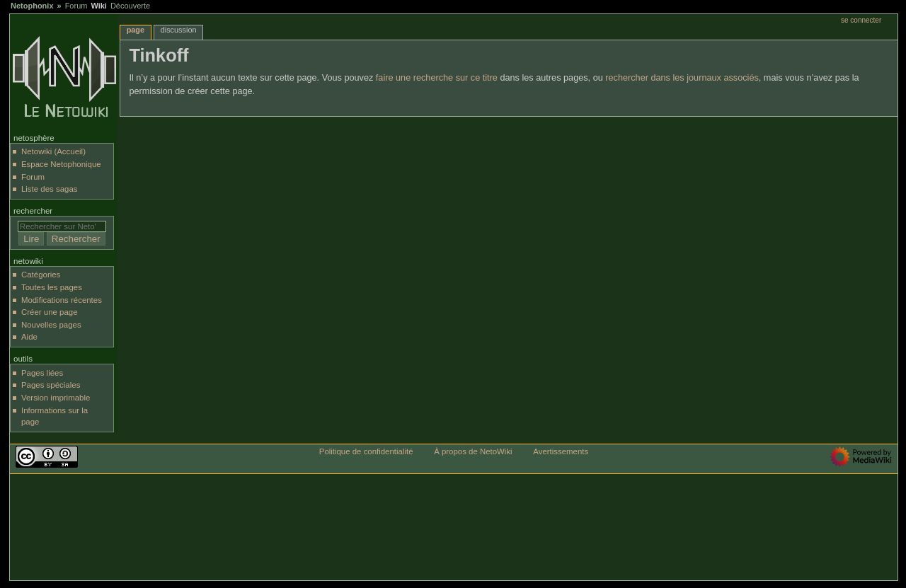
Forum (76, 6)
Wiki (99, 6)
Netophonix (32, 6)
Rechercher (33, 211)
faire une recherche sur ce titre (437, 78)
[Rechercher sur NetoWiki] (62, 226)
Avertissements (561, 451)
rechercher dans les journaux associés (682, 78)
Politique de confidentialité (366, 451)
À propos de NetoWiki (473, 451)
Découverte (130, 6)
